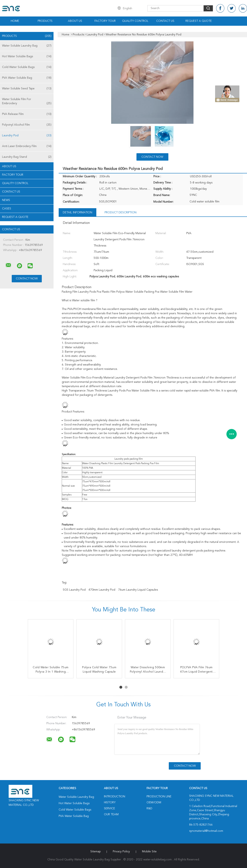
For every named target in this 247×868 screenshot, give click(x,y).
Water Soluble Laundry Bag (27, 46)
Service (110, 808)
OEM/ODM (154, 803)
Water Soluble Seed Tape (27, 89)
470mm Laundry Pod (102, 590)
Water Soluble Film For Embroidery (27, 102)
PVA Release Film (27, 114)
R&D (149, 808)
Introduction (115, 797)
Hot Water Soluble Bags (27, 56)
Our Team (111, 814)
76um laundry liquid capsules (138, 590)
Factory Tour (105, 21)
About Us (75, 21)
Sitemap (96, 852)
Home (15, 21)
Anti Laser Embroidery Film (27, 146)
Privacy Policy (121, 852)
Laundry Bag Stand (27, 157)
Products (45, 21)
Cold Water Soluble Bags (27, 67)
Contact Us (165, 21)
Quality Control (135, 21)
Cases (7, 209)
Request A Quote (199, 21)
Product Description (121, 213)
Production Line (159, 797)
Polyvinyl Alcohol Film (27, 125)
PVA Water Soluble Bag (27, 78)
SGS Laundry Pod (74, 590)
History (110, 803)
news (6, 200)
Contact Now (152, 157)
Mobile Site (149, 852)
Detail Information (77, 213)
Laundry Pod (27, 136)
